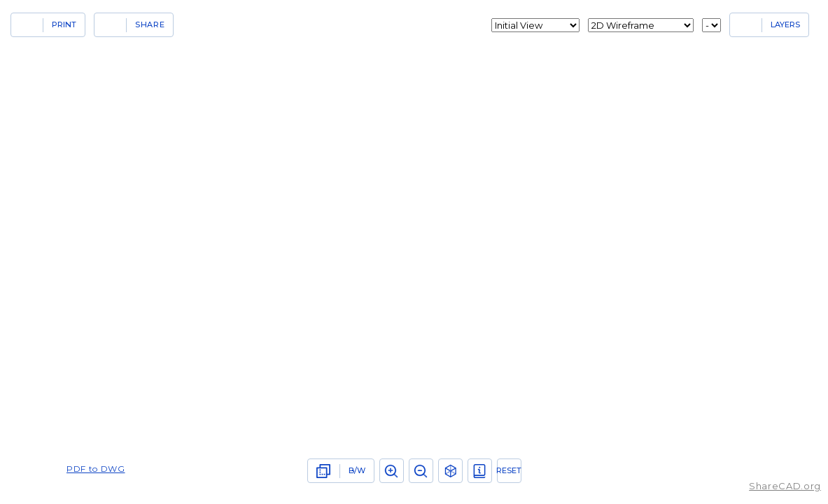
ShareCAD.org (785, 486)
